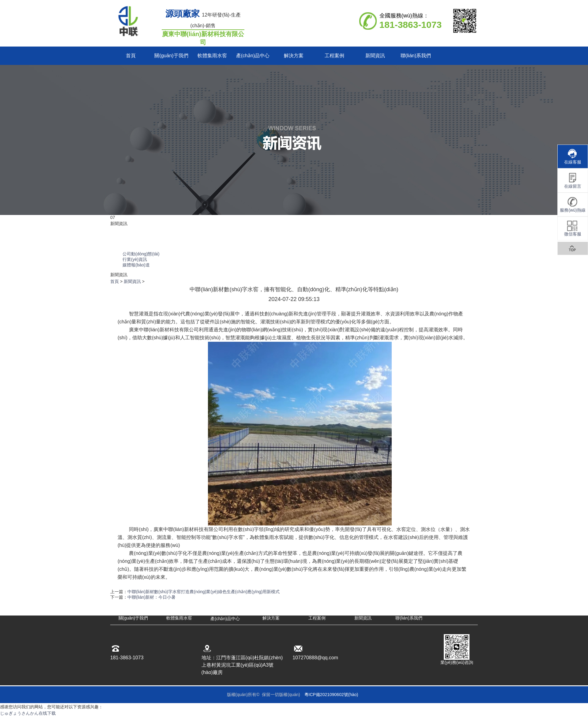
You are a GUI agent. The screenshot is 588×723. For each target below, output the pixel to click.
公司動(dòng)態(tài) (141, 254)
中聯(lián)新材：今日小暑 (151, 597)
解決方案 (294, 56)
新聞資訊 (375, 56)
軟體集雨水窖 (212, 56)
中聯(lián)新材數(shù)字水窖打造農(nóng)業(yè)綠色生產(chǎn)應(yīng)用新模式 (204, 592)
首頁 (131, 56)
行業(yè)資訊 (135, 259)
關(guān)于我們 (171, 56)
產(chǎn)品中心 (253, 56)
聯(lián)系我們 (416, 56)
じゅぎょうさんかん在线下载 (28, 713)
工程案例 (334, 56)
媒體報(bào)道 (136, 265)
